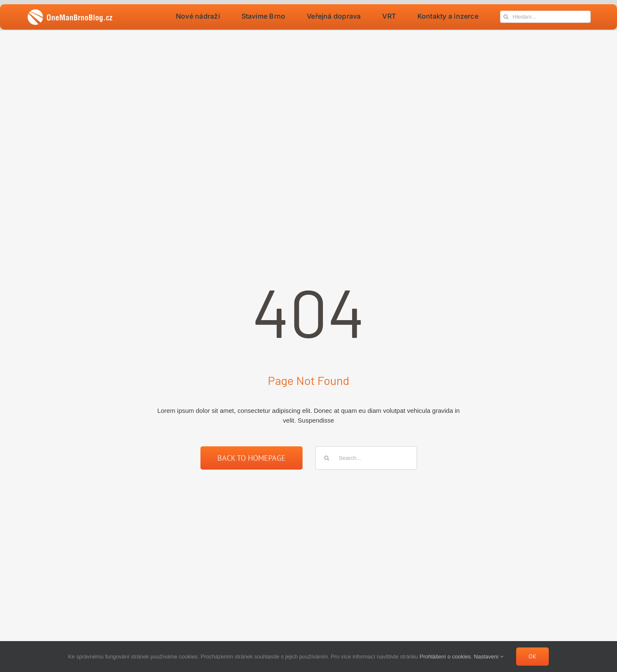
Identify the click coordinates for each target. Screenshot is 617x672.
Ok (532, 656)
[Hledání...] (545, 17)
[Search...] (366, 458)
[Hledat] (506, 17)
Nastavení (489, 657)
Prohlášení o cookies (445, 657)
